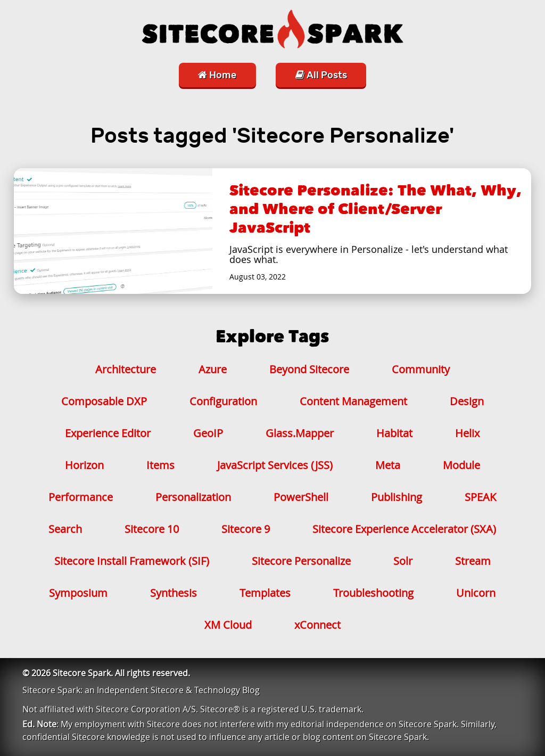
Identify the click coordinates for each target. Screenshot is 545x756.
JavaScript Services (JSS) (275, 465)
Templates (265, 593)
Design (467, 401)
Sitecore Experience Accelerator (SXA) (404, 529)
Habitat (394, 433)
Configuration (223, 401)
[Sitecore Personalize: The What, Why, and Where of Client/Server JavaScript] (113, 231)
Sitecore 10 (152, 529)
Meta (388, 465)
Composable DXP (104, 401)
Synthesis (174, 593)
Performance (81, 497)
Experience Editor (108, 433)
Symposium (78, 593)
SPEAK (480, 497)
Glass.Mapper (300, 433)
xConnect (317, 625)
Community (421, 369)
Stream (473, 561)
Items (160, 465)
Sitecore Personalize (301, 561)
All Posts (321, 75)
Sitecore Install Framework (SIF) (132, 561)
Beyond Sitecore (309, 369)
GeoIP (208, 433)
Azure (213, 369)
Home (217, 75)
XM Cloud (228, 625)
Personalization (193, 497)
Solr (403, 561)
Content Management (353, 401)
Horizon (84, 465)
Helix (467, 433)
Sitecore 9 (246, 529)
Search (65, 529)
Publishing (397, 497)
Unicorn (476, 593)
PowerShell (301, 497)
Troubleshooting (373, 593)
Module (461, 465)
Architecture (126, 369)
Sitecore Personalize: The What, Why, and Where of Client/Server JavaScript (375, 209)
